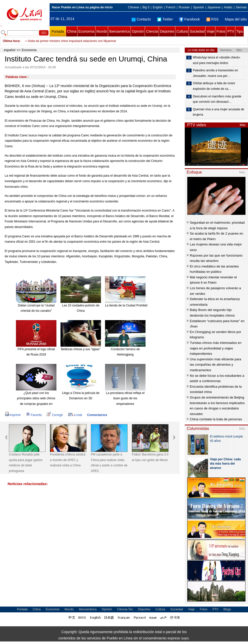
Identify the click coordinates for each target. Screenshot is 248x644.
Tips (240, 31)
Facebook (189, 19)
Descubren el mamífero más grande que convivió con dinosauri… (217, 99)
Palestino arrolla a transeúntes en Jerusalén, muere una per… (215, 73)
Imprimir (13, 415)
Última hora (11, 41)
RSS (212, 19)
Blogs (227, 609)
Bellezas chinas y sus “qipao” (81, 349)
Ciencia (152, 31)
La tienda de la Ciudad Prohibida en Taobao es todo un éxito (146, 305)
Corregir (55, 415)
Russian (184, 7)
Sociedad (197, 31)
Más (243, 125)
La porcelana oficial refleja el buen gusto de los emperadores (125, 398)
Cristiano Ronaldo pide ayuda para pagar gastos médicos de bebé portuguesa (26, 463)
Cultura (182, 31)
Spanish (199, 7)
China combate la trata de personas (216, 419)
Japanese (214, 7)
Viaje (210, 31)
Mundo (102, 31)
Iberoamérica (119, 31)
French (171, 7)
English (158, 7)
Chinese (134, 7)
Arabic (228, 7)
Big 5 (146, 7)
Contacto (141, 19)
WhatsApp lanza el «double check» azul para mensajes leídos (216, 60)
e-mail (75, 415)
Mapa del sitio (236, 19)
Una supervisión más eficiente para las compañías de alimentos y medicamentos (215, 365)
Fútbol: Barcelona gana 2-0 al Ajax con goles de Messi (150, 457)
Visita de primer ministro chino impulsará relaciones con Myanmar (72, 44)
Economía (86, 31)
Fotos (221, 31)
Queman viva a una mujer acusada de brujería (219, 112)
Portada (58, 31)
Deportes (167, 31)
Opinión (138, 31)
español (10, 50)
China (72, 31)
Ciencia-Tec (125, 609)
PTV (231, 31)
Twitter (165, 19)
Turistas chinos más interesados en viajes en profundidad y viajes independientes (216, 348)
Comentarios (97, 415)
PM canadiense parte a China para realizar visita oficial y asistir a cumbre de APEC (109, 463)
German (241, 7)
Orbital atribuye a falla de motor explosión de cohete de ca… (214, 86)
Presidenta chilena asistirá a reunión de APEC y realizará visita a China (68, 460)
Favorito (34, 415)
